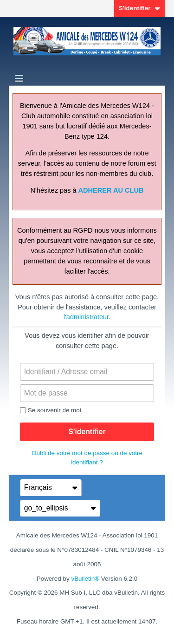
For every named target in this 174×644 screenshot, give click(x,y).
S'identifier (140, 8)
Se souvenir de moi (51, 410)
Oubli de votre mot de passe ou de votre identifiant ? (87, 458)
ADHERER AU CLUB (111, 190)
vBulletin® (85, 579)
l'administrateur (86, 317)
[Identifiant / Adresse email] (87, 372)
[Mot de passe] (87, 393)
